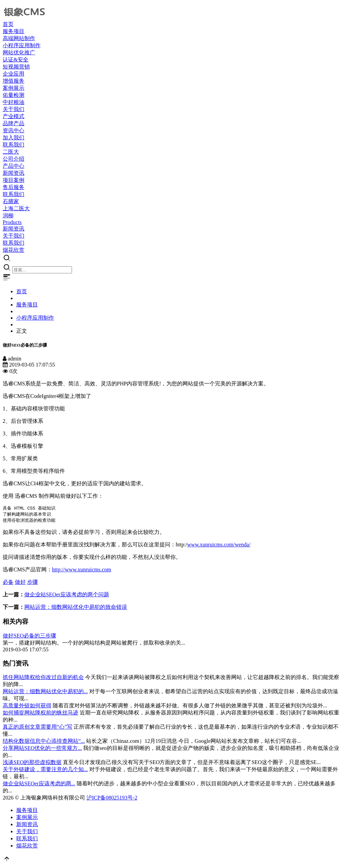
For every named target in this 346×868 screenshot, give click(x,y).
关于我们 (27, 832)
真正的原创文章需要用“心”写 (38, 728)
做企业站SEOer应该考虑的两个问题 (67, 595)
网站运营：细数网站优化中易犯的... (45, 692)
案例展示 (27, 818)
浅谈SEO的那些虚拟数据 (32, 763)
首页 (22, 291)
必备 (8, 583)
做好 (20, 583)
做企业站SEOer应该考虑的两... (39, 784)
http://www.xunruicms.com (82, 571)
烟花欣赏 (27, 847)
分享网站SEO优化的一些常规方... (42, 749)
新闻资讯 (27, 825)
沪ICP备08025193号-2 (112, 799)
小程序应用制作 (35, 318)
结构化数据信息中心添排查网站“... (44, 742)
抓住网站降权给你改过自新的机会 (43, 678)
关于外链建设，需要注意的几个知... (45, 770)
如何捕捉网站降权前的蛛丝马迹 (41, 714)
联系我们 (27, 839)
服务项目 (27, 305)
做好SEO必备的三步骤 (29, 637)
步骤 (32, 583)
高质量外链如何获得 (27, 707)
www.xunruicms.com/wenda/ (219, 546)
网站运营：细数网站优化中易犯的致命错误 (76, 608)
